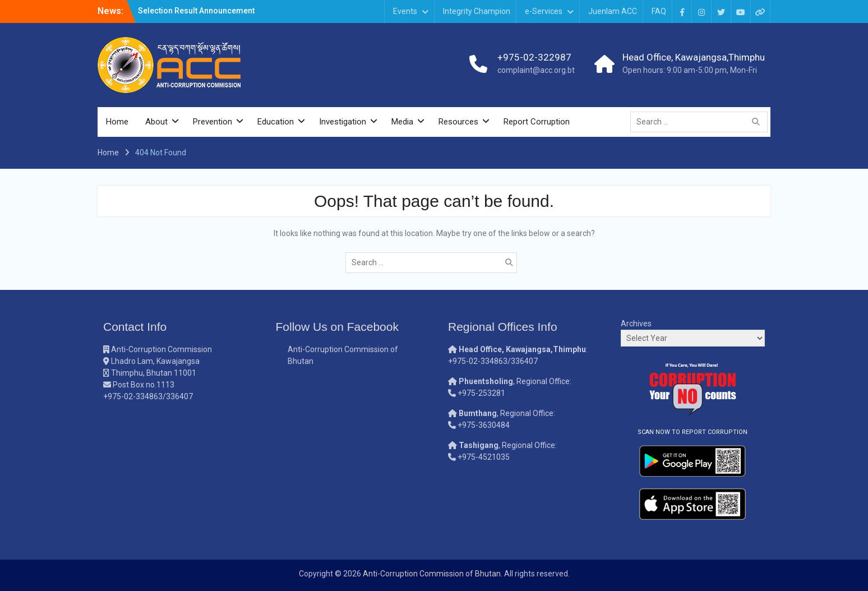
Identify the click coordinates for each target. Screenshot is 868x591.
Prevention (213, 122)
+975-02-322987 (534, 57)
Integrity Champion (477, 11)
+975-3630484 (484, 425)
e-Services (544, 11)
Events (405, 11)
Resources (458, 122)
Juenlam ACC (613, 11)
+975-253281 (481, 393)
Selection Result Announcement (196, 11)
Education (276, 122)
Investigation (343, 122)
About (156, 122)
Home (117, 122)
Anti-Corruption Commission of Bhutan (432, 574)
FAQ (659, 11)
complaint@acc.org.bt (536, 70)
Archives (636, 324)
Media (402, 122)
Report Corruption (537, 122)
